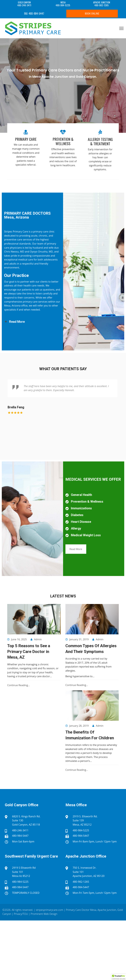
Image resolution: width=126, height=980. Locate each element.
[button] (119, 977)
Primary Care (44, 147)
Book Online (92, 14)
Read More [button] (38, 298)
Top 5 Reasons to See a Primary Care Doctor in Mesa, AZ (45, 667)
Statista (66, 673)
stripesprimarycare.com (49, 910)
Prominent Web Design (44, 914)
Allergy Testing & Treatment (82, 148)
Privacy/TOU (21, 914)
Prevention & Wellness (63, 148)
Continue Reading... (40, 684)
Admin (49, 660)
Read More (70, 535)
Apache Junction (107, 910)
